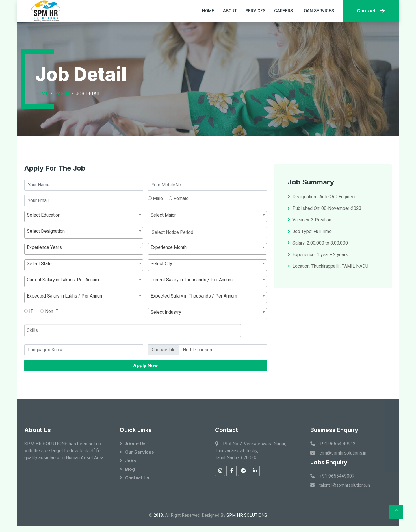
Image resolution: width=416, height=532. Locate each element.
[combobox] (84, 241)
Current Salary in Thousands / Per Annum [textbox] (192, 304)
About (230, 11)
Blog (130, 469)
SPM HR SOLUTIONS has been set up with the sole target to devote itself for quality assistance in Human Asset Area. (64, 451)
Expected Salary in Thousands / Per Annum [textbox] (194, 320)
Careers (284, 11)
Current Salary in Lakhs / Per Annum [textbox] (63, 304)
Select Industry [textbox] (166, 337)
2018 (158, 515)
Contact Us (137, 478)
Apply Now (146, 390)
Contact (371, 11)
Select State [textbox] (39, 288)
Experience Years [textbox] (44, 272)
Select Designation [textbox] (46, 256)
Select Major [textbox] (163, 239)
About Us (135, 444)
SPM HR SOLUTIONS (247, 515)
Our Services (140, 452)
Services (256, 11)
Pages (62, 94)
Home (208, 11)
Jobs (131, 461)
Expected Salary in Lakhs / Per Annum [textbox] (65, 320)
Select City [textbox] (161, 288)
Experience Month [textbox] (169, 272)
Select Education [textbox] (44, 239)
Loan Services (318, 11)
